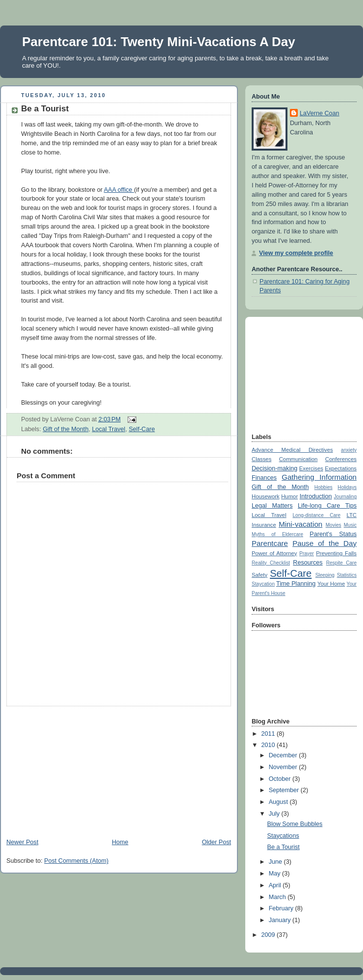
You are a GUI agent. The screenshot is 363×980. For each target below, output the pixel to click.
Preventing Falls (336, 553)
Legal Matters (272, 506)
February (282, 908)
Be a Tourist (45, 109)
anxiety (349, 450)
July (275, 814)
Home (120, 842)
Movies (334, 525)
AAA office (119, 190)
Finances (264, 478)
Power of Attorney (274, 553)
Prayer (307, 554)
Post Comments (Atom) (76, 861)
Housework (266, 496)
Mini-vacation (300, 524)
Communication (298, 459)
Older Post (216, 842)
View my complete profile (296, 253)
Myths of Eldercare (277, 534)
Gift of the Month (65, 429)
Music (350, 525)
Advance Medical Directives (292, 450)
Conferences (341, 459)
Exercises (311, 468)
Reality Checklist (271, 563)
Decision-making (274, 468)
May (275, 874)
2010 (269, 745)
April (276, 885)
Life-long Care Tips (327, 506)
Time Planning (296, 584)
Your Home (331, 584)
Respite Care (341, 563)
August (279, 802)
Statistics (347, 575)
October (281, 779)
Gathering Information (319, 477)
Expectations (341, 468)
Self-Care (142, 429)
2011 (269, 734)
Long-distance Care (316, 515)
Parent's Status (333, 534)
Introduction (316, 496)
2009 (269, 935)
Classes (261, 459)
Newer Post (22, 842)
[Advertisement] (74, 768)
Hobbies (324, 487)
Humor (289, 496)
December (284, 755)
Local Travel (108, 429)
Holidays (347, 487)
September (285, 790)
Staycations (283, 836)
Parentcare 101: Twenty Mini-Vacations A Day (159, 42)
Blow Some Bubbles (295, 824)
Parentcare (270, 543)
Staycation (263, 584)
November (284, 767)
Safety (259, 575)
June (276, 862)
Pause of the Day (324, 543)
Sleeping (325, 575)
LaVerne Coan (320, 113)
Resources (308, 563)
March (278, 897)
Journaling (345, 497)
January (281, 920)
